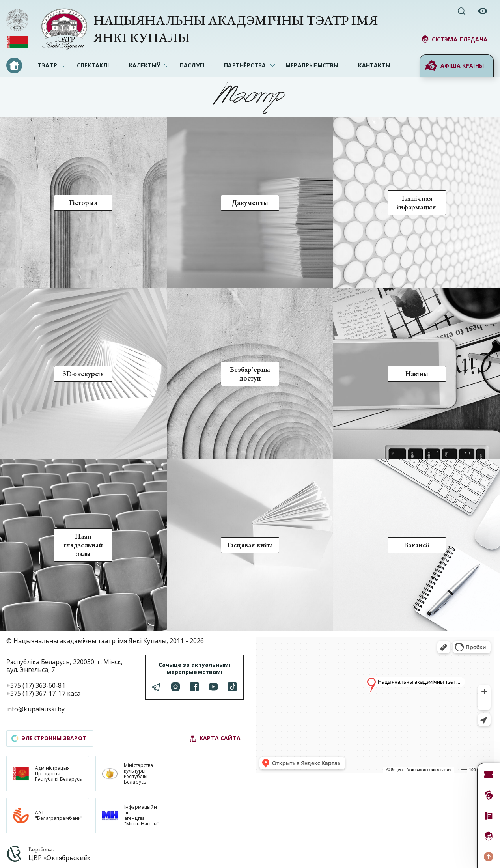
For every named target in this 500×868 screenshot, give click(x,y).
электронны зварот (49, 738)
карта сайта (215, 738)
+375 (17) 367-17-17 (36, 693)
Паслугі (192, 65)
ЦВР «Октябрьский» (60, 858)
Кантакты (374, 65)
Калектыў (145, 65)
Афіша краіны (454, 66)
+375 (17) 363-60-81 (36, 685)
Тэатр (48, 65)
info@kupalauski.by (36, 709)
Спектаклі (93, 65)
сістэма (454, 39)
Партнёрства (245, 65)
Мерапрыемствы (312, 65)
